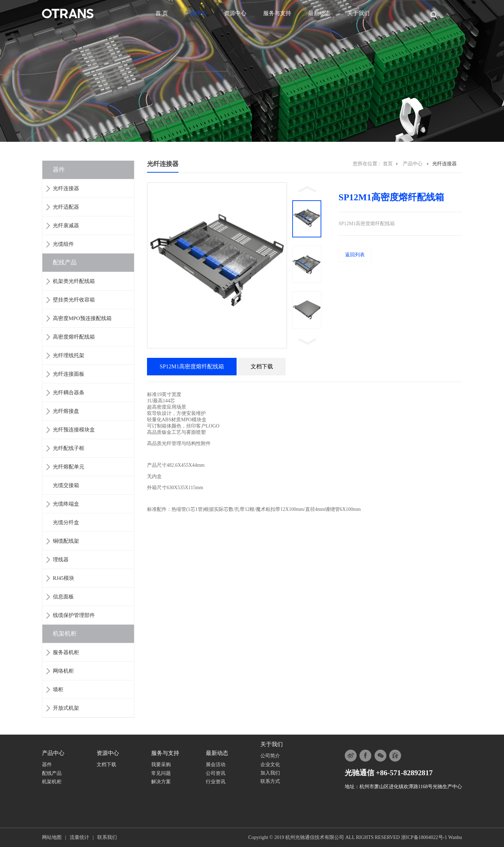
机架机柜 (65, 634)
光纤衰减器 (66, 225)
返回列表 (355, 255)
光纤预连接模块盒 (74, 430)
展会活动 (216, 765)
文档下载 (106, 765)
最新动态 (319, 13)
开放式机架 (66, 708)
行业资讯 (216, 782)
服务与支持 (277, 13)
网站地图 (52, 837)
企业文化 (270, 765)
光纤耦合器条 (69, 393)
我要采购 (161, 765)
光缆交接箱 (66, 485)
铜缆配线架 (66, 541)
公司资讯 (216, 773)
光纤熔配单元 (69, 467)
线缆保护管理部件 (74, 615)
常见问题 (161, 773)
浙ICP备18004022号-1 (424, 837)
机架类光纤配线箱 (74, 281)
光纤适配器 (66, 207)
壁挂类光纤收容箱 (74, 300)
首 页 (162, 13)
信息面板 (63, 597)
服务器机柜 (66, 652)
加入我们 (270, 773)
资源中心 (235, 13)
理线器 (61, 560)
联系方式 (270, 781)
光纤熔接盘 (66, 411)
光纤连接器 (66, 188)
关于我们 (358, 13)
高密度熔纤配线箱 (74, 337)
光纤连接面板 (69, 374)
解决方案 (161, 782)
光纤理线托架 (69, 355)
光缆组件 (63, 244)
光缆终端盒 (66, 504)
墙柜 (58, 689)
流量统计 (79, 837)
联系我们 (107, 837)
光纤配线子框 (69, 448)
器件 (59, 170)
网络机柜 (63, 671)
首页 (388, 164)
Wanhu (455, 837)
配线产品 (65, 262)
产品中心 (196, 13)
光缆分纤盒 (66, 522)
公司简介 (270, 756)
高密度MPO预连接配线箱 (82, 318)
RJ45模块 (64, 578)
